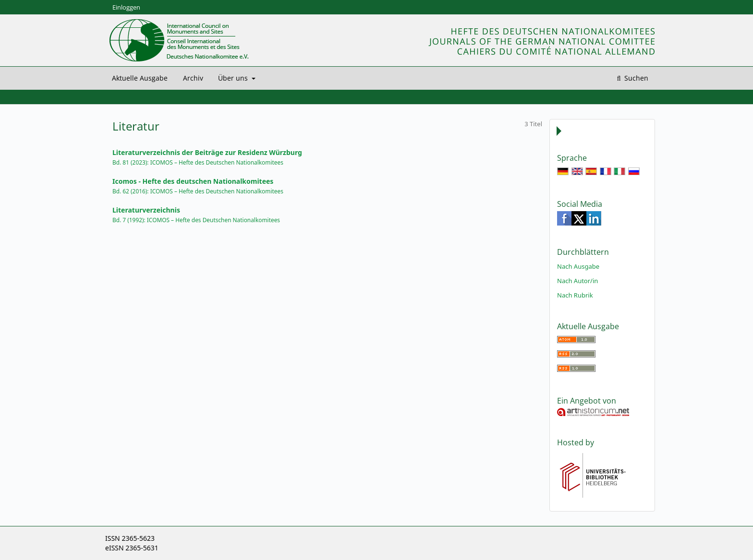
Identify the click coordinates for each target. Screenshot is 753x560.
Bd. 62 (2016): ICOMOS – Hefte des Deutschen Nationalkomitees (198, 191)
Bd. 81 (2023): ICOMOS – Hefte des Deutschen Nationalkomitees (198, 162)
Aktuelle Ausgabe (140, 78)
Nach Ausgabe (578, 266)
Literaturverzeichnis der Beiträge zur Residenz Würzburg (207, 152)
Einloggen (126, 7)
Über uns (234, 78)
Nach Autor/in (577, 281)
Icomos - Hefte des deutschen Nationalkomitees (193, 181)
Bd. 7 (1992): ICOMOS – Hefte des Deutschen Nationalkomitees (196, 220)
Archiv (193, 78)
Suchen (635, 78)
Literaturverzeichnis (146, 210)
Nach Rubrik (575, 295)
